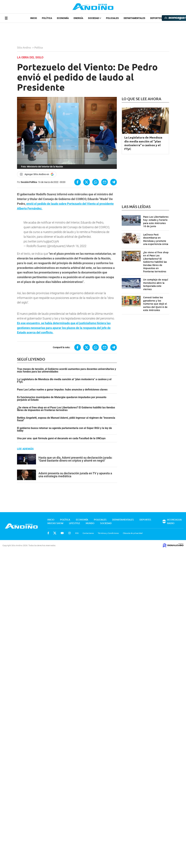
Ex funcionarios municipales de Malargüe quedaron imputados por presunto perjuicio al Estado (62, 396)
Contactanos (88, 530)
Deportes (156, 18)
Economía (63, 18)
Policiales (112, 18)
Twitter (55, 530)
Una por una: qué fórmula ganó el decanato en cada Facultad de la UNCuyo (61, 435)
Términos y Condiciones (108, 530)
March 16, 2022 (76, 243)
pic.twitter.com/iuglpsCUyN (41, 238)
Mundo (90, 520)
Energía (78, 18)
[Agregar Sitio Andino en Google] (37, 174)
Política (47, 18)
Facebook (48, 530)
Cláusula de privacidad (133, 530)
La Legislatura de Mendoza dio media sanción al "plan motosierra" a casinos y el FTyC (64, 378)
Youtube (62, 530)
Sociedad (95, 18)
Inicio (34, 18)
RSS (77, 530)
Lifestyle (75, 520)
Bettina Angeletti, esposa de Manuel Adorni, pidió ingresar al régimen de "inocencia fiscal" (66, 416)
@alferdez (84, 234)
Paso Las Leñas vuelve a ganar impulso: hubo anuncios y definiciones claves (62, 387)
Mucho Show (55, 520)
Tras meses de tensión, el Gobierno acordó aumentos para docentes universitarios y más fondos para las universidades (66, 367)
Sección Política (29, 182)
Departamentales (134, 18)
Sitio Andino (24, 47)
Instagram (70, 530)
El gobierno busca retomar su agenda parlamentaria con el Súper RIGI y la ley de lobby (64, 426)
